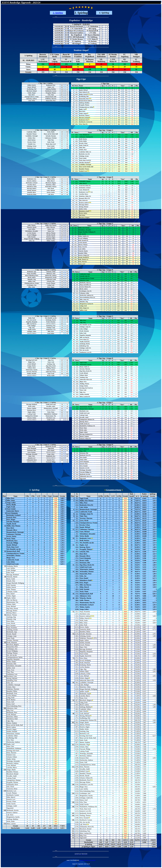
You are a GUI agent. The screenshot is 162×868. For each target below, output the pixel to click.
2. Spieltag (58, 13)
